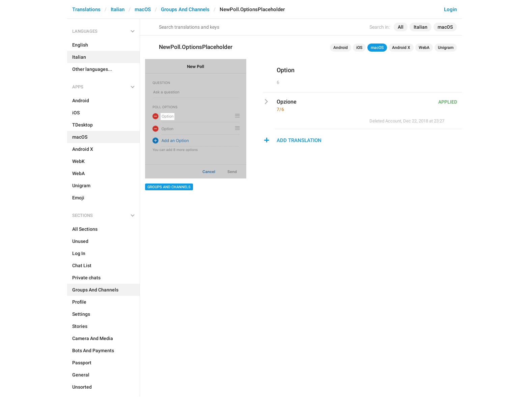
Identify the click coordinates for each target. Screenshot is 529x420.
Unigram (446, 48)
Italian (118, 9)
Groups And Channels (185, 9)
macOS (143, 9)
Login (450, 9)
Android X (401, 48)
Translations (86, 9)
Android (341, 48)
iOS (359, 48)
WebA (424, 48)
